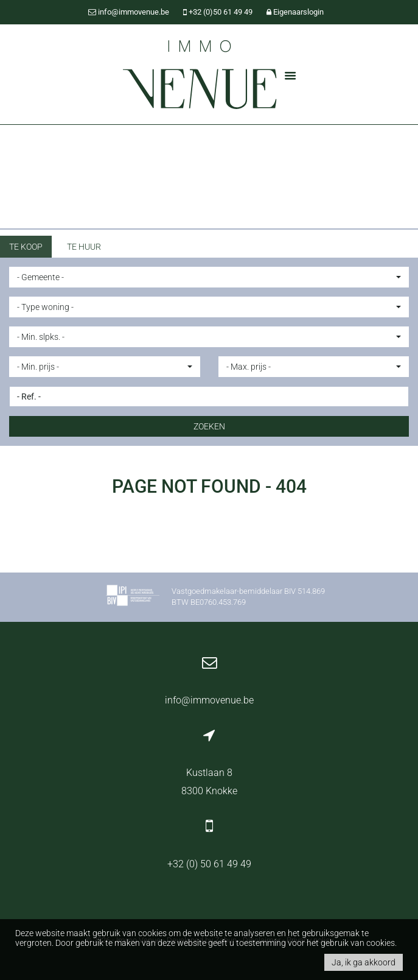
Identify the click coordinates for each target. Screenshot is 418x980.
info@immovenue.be (209, 700)
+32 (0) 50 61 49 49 (209, 864)
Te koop (26, 247)
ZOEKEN (209, 426)
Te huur (84, 247)
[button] (209, 277)
